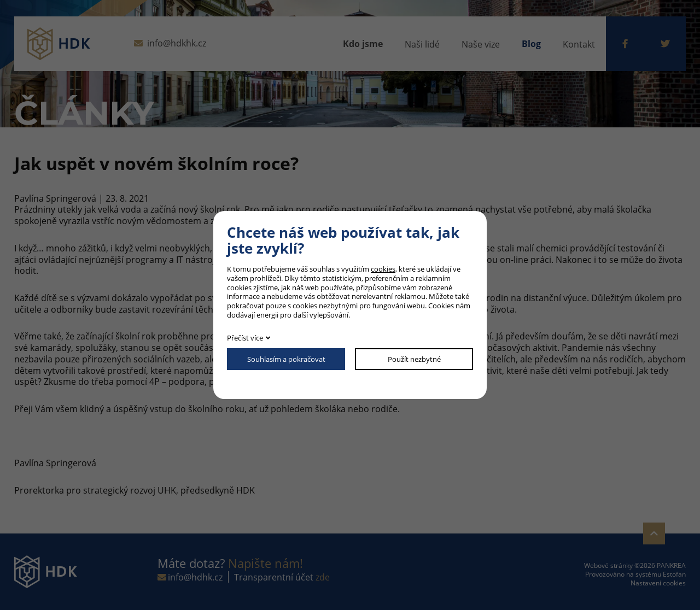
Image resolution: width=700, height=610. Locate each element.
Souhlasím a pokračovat (286, 359)
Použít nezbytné (414, 359)
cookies (383, 269)
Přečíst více (245, 338)
